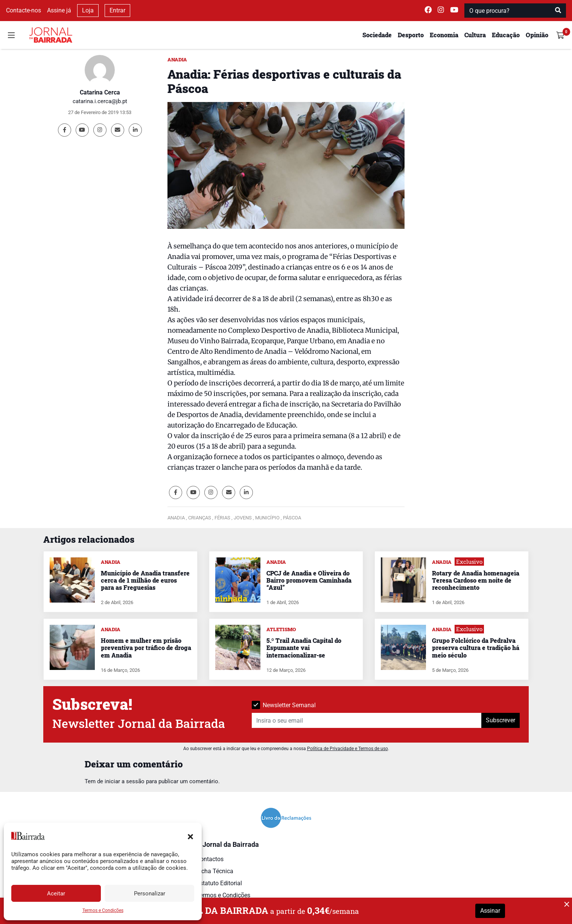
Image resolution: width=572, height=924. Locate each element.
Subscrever (500, 720)
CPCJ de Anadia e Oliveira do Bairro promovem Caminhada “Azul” (309, 580)
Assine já (59, 10)
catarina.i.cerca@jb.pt (100, 101)
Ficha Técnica (215, 871)
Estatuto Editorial (219, 883)
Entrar (117, 10)
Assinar (490, 911)
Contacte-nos (24, 10)
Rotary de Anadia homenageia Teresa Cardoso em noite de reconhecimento (476, 580)
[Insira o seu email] (367, 720)
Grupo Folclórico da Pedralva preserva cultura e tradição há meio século (476, 648)
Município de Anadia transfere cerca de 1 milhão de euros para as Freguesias (145, 580)
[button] (190, 836)
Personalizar (150, 894)
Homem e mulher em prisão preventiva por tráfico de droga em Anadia (146, 648)
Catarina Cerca (100, 92)
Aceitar (56, 894)
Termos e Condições (103, 910)
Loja (88, 10)
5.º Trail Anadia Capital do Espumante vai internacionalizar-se (304, 648)
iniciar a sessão (125, 781)
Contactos (210, 859)
